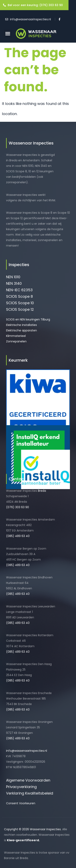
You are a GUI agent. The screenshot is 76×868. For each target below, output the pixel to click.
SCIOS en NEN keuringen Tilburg (28, 319)
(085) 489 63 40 (18, 536)
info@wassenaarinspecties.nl (27, 751)
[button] (8, 34)
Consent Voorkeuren (21, 803)
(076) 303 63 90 (18, 507)
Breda (42, 491)
